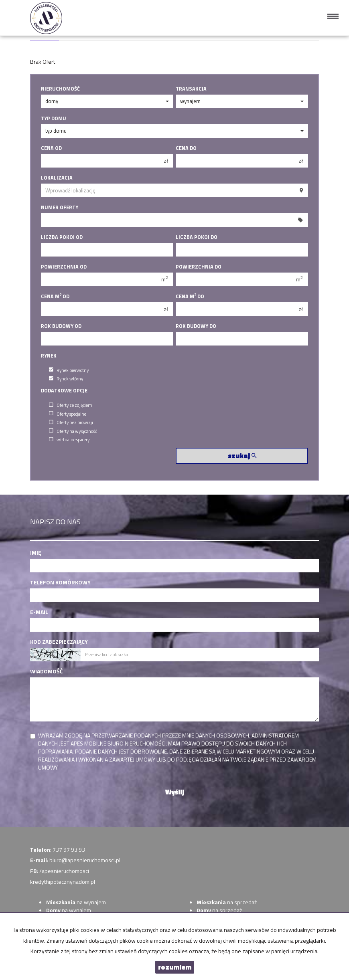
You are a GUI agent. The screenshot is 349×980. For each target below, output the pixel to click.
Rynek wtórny (66, 379)
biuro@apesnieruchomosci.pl (85, 860)
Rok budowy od (61, 326)
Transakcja (191, 89)
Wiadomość (47, 671)
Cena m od (55, 297)
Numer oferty (60, 208)
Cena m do (190, 297)
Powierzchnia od (64, 267)
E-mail (39, 612)
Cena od (51, 148)
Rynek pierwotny (69, 370)
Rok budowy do (196, 326)
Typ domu (54, 119)
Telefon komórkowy (60, 582)
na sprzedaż (227, 902)
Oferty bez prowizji (71, 422)
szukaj (242, 456)
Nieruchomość (60, 89)
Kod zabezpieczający (59, 642)
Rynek (49, 356)
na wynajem (76, 902)
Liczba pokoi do (197, 237)
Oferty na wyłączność (73, 431)
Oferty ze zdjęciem (71, 405)
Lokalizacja (57, 178)
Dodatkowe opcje (64, 391)
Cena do (186, 148)
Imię (36, 553)
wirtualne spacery (69, 439)
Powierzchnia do (199, 267)
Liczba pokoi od (62, 237)
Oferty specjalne (68, 413)
